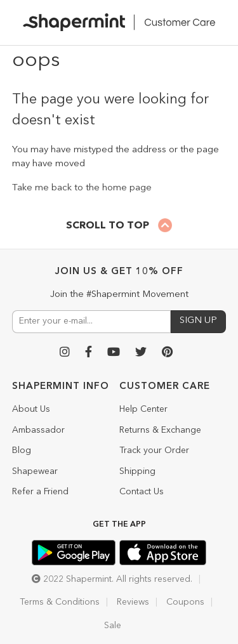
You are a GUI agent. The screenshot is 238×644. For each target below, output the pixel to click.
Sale (113, 626)
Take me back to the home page (82, 188)
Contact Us (142, 492)
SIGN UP (198, 321)
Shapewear (35, 471)
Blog (22, 450)
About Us (31, 409)
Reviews (133, 602)
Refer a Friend (40, 492)
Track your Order (154, 450)
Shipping (137, 471)
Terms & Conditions (60, 602)
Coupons (185, 602)
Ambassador (38, 430)
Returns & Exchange (160, 430)
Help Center (143, 409)
